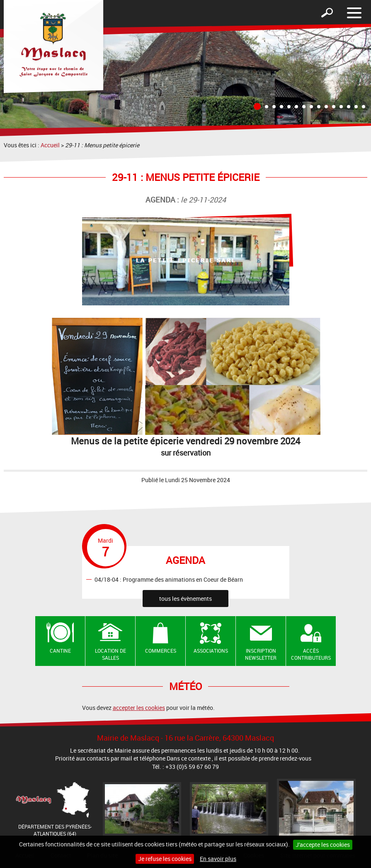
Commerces (161, 651)
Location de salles (110, 654)
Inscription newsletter (261, 654)
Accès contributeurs (311, 654)
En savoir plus (218, 859)
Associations (211, 651)
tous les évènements (185, 599)
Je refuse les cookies (165, 859)
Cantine (60, 651)
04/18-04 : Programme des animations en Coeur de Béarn (169, 579)
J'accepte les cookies (323, 845)
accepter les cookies (139, 708)
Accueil (50, 145)
